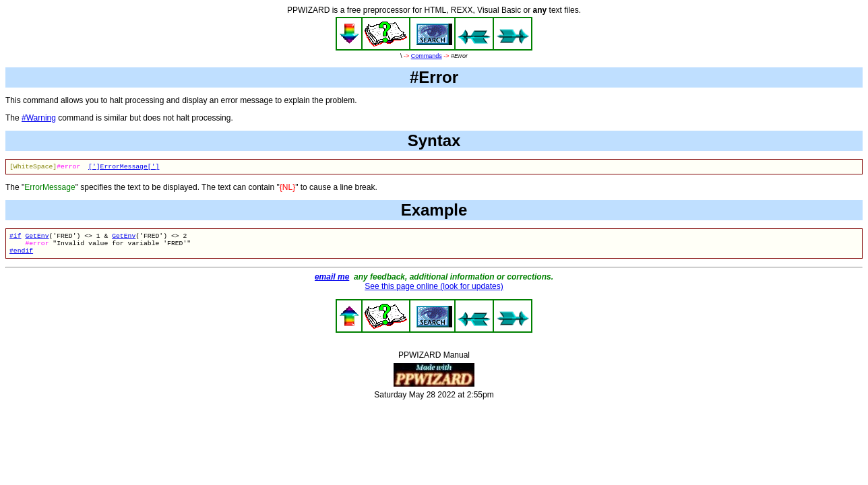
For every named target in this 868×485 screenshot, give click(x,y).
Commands (427, 56)
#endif (21, 256)
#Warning (39, 118)
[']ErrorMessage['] (124, 167)
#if (15, 238)
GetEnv (37, 238)
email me (332, 282)
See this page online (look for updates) (434, 292)
